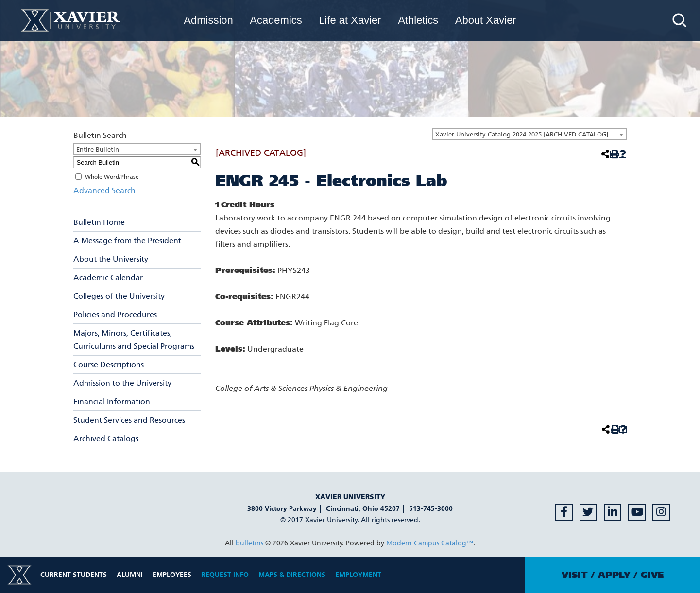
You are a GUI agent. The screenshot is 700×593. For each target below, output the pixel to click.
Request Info (225, 575)
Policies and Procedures (115, 314)
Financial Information (112, 401)
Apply (614, 575)
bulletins (249, 543)
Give (652, 575)
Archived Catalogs (106, 438)
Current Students (74, 575)
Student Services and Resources (129, 420)
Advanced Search (104, 191)
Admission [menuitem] (208, 20)
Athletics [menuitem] (418, 20)
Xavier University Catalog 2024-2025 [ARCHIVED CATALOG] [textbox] (522, 134)
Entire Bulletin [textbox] (98, 149)
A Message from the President (127, 241)
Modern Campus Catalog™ (430, 543)
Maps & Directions (292, 575)
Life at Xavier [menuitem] (350, 20)
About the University (111, 259)
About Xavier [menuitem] (486, 20)
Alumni (130, 575)
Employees (172, 575)
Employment (358, 575)
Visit (575, 575)
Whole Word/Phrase (112, 177)
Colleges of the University (119, 296)
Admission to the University (122, 383)
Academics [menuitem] (276, 20)
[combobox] (529, 134)
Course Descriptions (109, 364)
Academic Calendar (108, 278)
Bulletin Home (99, 222)
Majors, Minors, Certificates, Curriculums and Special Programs (134, 339)
